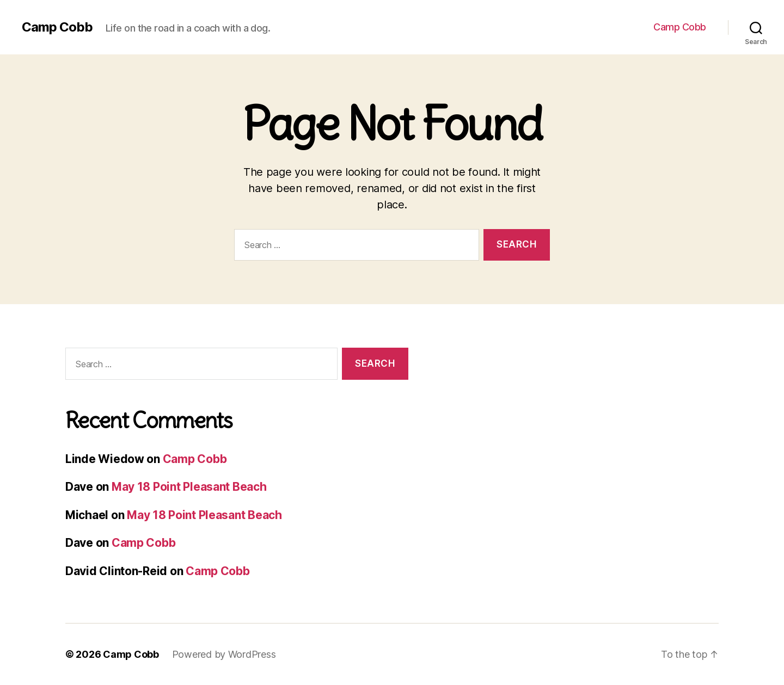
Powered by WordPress (224, 654)
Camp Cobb (57, 27)
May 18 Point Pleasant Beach (189, 487)
